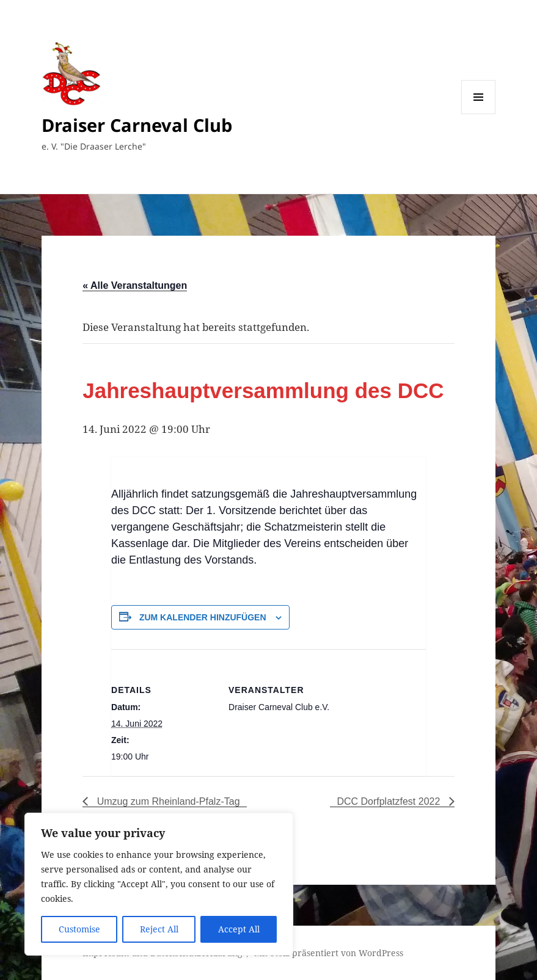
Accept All (239, 929)
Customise (79, 929)
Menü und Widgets (479, 114)
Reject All (159, 929)
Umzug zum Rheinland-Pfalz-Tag (167, 801)
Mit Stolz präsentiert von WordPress (329, 953)
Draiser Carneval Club (137, 125)
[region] (159, 884)
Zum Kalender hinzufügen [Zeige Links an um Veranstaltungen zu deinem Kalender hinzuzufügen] (203, 617)
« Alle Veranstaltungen (135, 285)
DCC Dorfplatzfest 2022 (389, 801)
